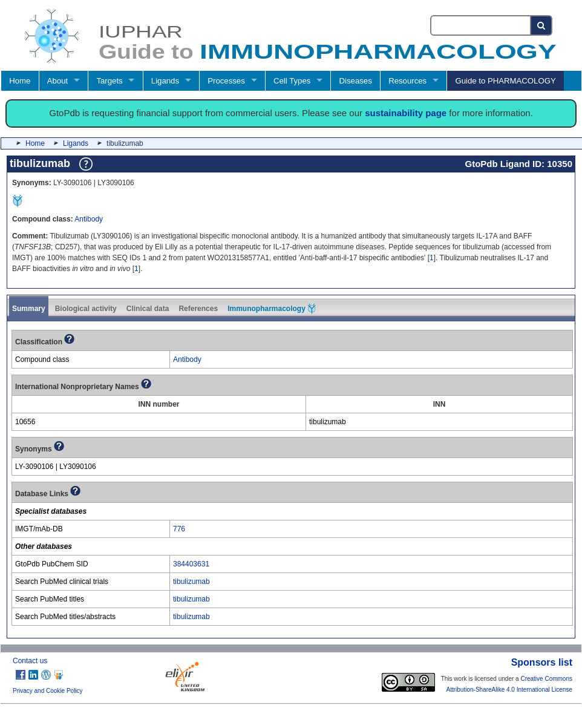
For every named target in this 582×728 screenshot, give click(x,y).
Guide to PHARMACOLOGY (505, 81)
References (198, 309)
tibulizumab (191, 582)
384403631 (191, 564)
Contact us (30, 661)
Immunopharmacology (272, 309)
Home (20, 81)
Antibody (89, 219)
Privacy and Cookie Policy (48, 691)
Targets (109, 81)
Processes (226, 81)
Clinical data (148, 309)
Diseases (356, 81)
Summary (29, 309)
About (57, 81)
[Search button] (542, 25)
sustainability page (406, 113)
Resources (407, 81)
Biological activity (86, 309)
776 (179, 529)
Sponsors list (542, 662)
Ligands (165, 81)
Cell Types (292, 81)
